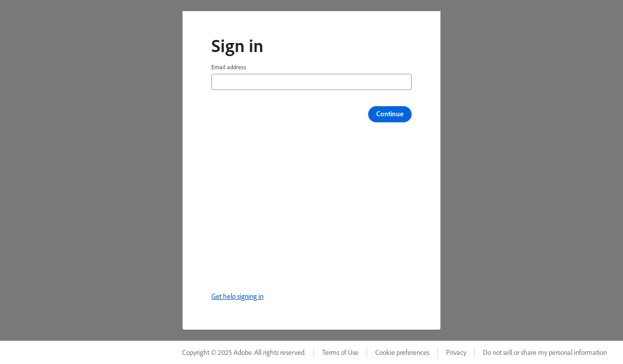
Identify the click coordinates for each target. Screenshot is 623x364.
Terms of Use (340, 352)
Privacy (456, 352)
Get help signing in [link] (237, 296)
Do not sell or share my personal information (545, 352)
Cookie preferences (402, 352)
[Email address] (312, 82)
